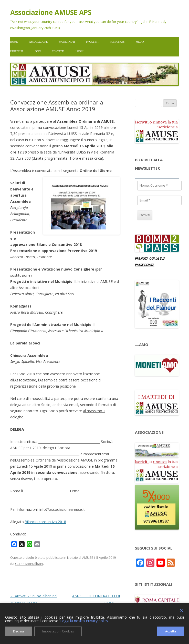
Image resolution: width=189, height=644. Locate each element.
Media (140, 42)
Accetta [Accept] (171, 631)
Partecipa (17, 51)
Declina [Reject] (18, 631)
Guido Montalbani (29, 564)
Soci (38, 51)
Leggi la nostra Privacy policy (84, 621)
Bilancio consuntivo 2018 (45, 522)
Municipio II (67, 42)
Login (80, 51)
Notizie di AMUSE (80, 558)
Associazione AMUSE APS (51, 12)
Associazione (38, 42)
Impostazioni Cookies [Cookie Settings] (58, 631)
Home (14, 42)
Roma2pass (117, 42)
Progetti (92, 42)
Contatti (58, 51)
